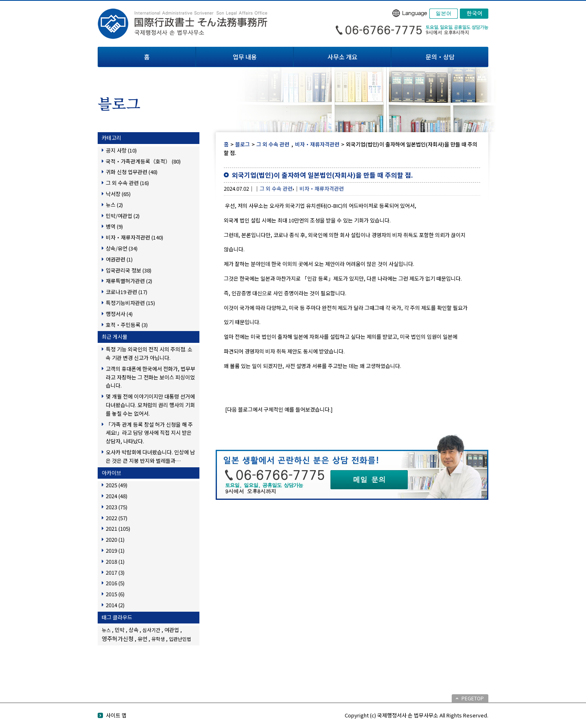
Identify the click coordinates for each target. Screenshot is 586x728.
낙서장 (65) (118, 194)
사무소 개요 (342, 57)
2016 (115, 583)
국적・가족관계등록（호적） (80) (143, 161)
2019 (115, 550)
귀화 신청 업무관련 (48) (132, 172)
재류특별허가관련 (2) (129, 281)
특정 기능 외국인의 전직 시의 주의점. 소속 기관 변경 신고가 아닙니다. (149, 353)
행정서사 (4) (119, 314)
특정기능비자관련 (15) (130, 303)
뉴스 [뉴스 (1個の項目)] (106, 630)
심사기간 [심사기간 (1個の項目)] (151, 630)
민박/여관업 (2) (123, 216)
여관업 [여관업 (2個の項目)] (172, 630)
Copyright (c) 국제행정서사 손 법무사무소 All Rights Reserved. (417, 715)
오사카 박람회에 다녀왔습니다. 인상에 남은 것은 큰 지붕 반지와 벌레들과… (150, 456)
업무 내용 (245, 57)
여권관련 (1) (119, 259)
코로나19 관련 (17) (127, 292)
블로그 (243, 144)
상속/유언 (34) (122, 248)
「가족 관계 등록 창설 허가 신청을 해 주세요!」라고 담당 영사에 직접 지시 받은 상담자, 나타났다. (149, 433)
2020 (115, 539)
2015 (115, 594)
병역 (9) (114, 226)
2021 (118, 529)
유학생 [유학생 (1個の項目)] (158, 639)
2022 (117, 518)
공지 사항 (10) (121, 150)
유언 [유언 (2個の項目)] (142, 639)
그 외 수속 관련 (273, 144)
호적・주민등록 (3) (127, 325)
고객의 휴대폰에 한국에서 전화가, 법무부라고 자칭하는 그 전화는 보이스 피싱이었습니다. (151, 377)
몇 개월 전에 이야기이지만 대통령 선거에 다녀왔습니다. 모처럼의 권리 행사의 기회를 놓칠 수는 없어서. (150, 405)
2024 (117, 496)
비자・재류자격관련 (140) (134, 237)
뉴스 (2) (114, 205)
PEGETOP (473, 698)
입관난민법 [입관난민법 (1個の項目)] (180, 639)
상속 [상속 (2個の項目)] (133, 630)
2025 (117, 485)
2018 (115, 561)
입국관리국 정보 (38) (129, 270)
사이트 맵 (116, 715)
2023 (117, 507)
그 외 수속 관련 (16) (127, 183)
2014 (115, 605)
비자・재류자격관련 (317, 144)
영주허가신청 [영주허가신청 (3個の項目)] (118, 639)
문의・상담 (440, 57)
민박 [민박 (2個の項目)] (120, 630)
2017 (115, 572)
